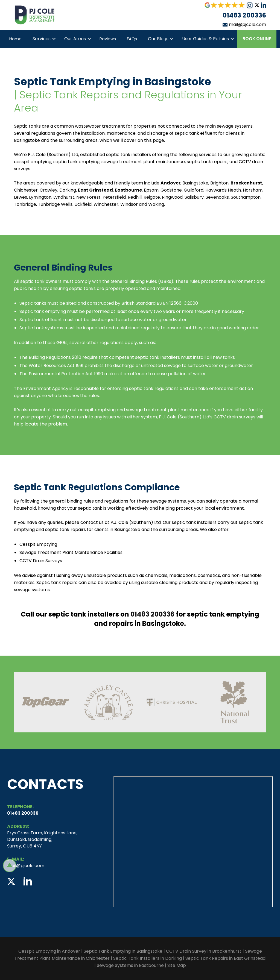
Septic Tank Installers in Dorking (148, 958)
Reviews (108, 39)
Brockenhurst (246, 183)
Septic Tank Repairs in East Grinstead (225, 958)
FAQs (132, 39)
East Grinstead (95, 190)
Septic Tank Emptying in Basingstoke (123, 951)
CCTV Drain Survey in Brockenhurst (204, 951)
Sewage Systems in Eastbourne (130, 965)
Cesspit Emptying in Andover (49, 951)
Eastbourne (128, 190)
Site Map (177, 965)
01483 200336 (244, 15)
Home (15, 39)
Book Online (257, 39)
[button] (43, 39)
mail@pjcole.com (247, 24)
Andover (170, 183)
